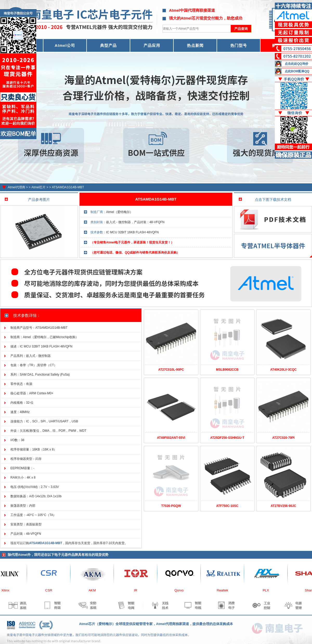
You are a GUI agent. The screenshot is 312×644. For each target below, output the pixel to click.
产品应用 (152, 45)
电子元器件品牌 (66, 555)
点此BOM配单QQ (297, 71)
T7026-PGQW (171, 506)
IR (137, 590)
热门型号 (239, 45)
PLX (267, 590)
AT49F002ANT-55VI (171, 438)
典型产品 (108, 45)
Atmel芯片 (39, 187)
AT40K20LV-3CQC (283, 370)
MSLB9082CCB (227, 370)
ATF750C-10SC (227, 506)
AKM (94, 590)
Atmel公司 (65, 45)
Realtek (224, 590)
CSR (50, 590)
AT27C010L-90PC (171, 370)
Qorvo (181, 590)
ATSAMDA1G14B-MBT (68, 187)
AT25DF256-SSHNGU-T (227, 438)
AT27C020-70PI (283, 438)
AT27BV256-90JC (283, 506)
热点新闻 (195, 45)
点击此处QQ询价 (297, 64)
